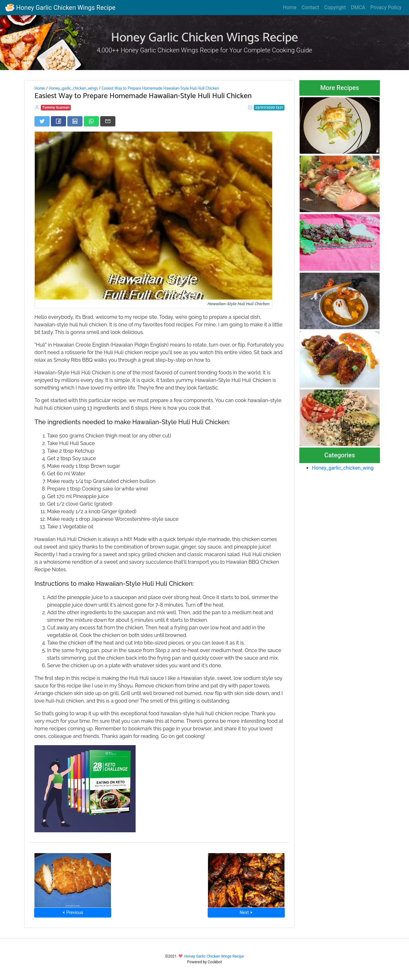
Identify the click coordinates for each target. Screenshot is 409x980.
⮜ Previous (73, 912)
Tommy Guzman (56, 107)
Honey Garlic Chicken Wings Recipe (60, 8)
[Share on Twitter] (42, 121)
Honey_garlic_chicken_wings (73, 88)
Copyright (335, 7)
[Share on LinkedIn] (75, 121)
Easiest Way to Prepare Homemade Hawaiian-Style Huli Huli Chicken (160, 88)
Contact (310, 7)
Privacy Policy (386, 7)
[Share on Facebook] (58, 121)
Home (290, 7)
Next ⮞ (246, 912)
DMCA (358, 7)
